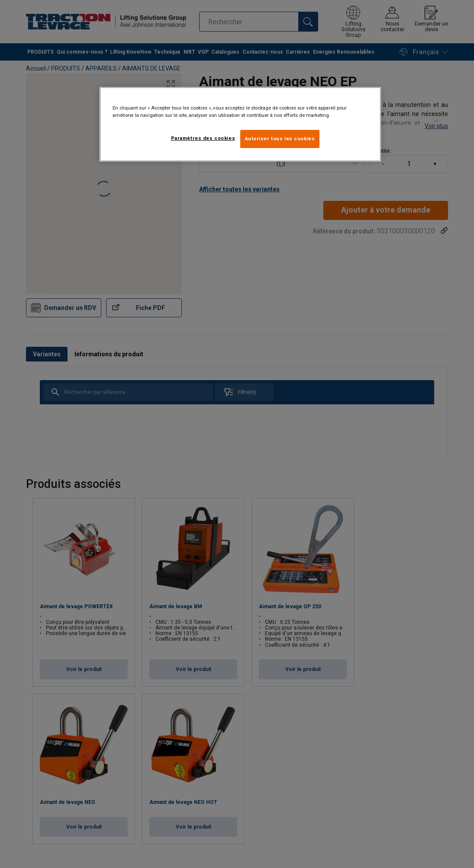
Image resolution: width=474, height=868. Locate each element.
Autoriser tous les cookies (280, 139)
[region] (240, 124)
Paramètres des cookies (203, 138)
